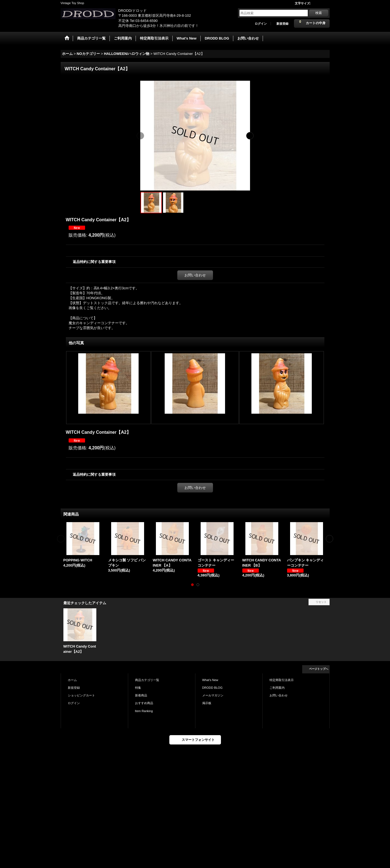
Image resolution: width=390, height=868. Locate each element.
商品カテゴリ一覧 (147, 680)
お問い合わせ (195, 275)
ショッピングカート (81, 695)
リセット (321, 602)
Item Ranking (144, 711)
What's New (210, 680)
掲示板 (207, 703)
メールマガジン (213, 695)
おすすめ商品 (144, 703)
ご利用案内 (277, 688)
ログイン (261, 24)
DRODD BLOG (212, 688)
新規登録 (282, 24)
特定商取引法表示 (282, 680)
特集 (138, 688)
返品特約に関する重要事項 (94, 262)
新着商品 (141, 695)
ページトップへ (319, 669)
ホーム (72, 680)
